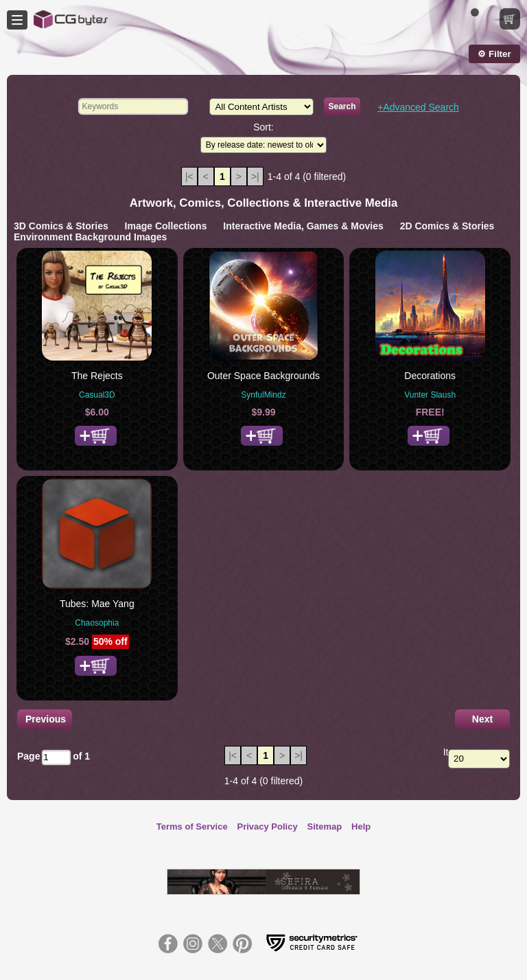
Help (361, 827)
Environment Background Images (90, 237)
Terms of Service (192, 827)
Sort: (263, 127)
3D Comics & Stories (61, 226)
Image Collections (166, 226)
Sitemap (325, 827)
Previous (46, 719)
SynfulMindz (263, 395)
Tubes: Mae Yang (97, 604)
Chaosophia (97, 623)
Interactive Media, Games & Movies (303, 226)
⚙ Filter (494, 54)
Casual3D (97, 395)
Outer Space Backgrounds (263, 376)
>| (255, 176)
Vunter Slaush (430, 395)
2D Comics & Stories (447, 226)
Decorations (430, 376)
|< (189, 176)
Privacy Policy (268, 827)
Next (482, 719)
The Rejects (97, 376)
